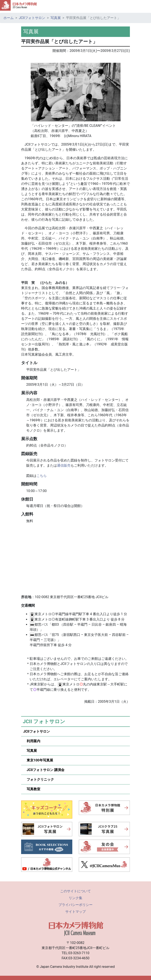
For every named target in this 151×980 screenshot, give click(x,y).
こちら (42, 476)
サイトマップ (75, 912)
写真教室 (32, 789)
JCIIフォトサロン (32, 18)
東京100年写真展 (38, 760)
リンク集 (75, 898)
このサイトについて (75, 891)
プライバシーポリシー (75, 905)
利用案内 (32, 741)
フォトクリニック (39, 779)
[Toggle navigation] (146, 5)
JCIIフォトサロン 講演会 (44, 770)
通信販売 (64, 465)
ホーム (9, 18)
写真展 (56, 18)
